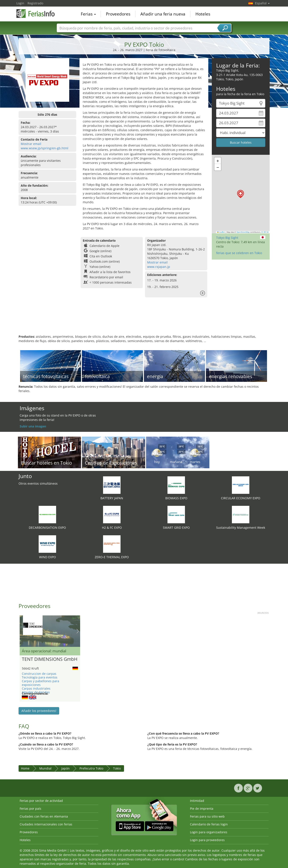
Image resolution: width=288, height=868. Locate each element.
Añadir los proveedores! (39, 711)
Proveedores (118, 14)
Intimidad (197, 801)
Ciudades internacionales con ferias (46, 824)
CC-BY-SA (265, 232)
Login (20, 3)
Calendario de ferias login (209, 824)
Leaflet (221, 232)
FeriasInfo (38, 14)
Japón (66, 768)
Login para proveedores (207, 840)
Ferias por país (30, 809)
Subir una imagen (33, 426)
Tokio (117, 768)
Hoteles (203, 14)
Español (262, 3)
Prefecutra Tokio (91, 768)
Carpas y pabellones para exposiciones (41, 683)
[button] (241, 194)
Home (25, 768)
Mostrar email (31, 144)
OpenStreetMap (243, 232)
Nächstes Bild (78, 631)
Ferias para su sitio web (207, 816)
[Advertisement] (144, 320)
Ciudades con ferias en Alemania (44, 816)
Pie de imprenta (202, 809)
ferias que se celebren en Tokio (239, 253)
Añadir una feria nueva (163, 14)
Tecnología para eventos (40, 677)
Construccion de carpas (39, 674)
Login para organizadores (209, 832)
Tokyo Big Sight (227, 238)
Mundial (45, 768)
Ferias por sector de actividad (41, 801)
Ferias (88, 14)
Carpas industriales (36, 688)
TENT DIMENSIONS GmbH (50, 659)
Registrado (35, 3)
